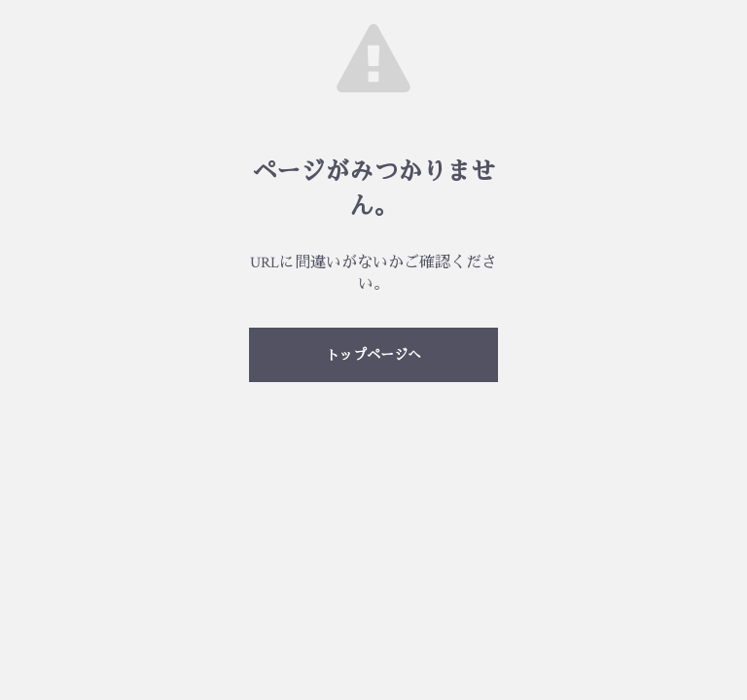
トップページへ (373, 356)
